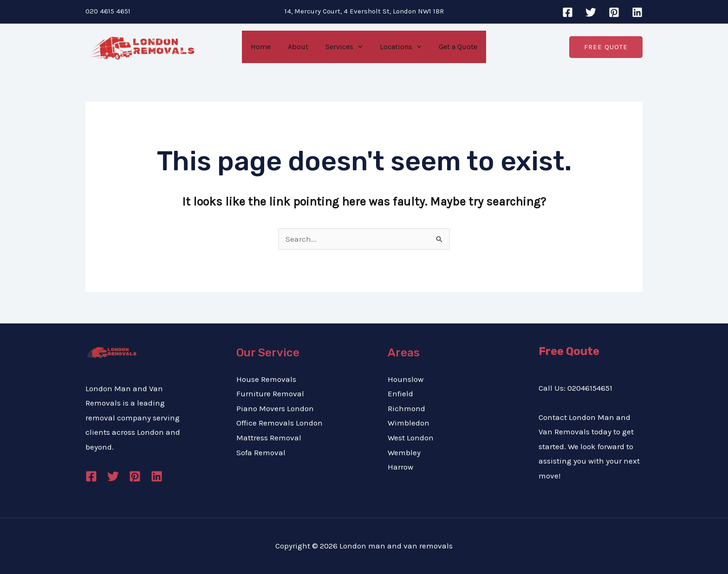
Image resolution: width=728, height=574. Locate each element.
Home (265, 47)
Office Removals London (279, 423)
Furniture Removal (270, 393)
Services (344, 47)
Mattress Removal (269, 438)
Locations (398, 47)
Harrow (400, 467)
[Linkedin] (637, 12)
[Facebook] (568, 12)
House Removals (266, 379)
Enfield (400, 393)
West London (411, 438)
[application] (358, 47)
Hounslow (406, 379)
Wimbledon (409, 423)
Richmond (406, 408)
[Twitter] (591, 12)
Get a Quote (453, 47)
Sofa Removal (261, 452)
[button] (606, 47)
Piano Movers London (275, 408)
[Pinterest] (614, 12)
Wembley (404, 452)
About (300, 47)
